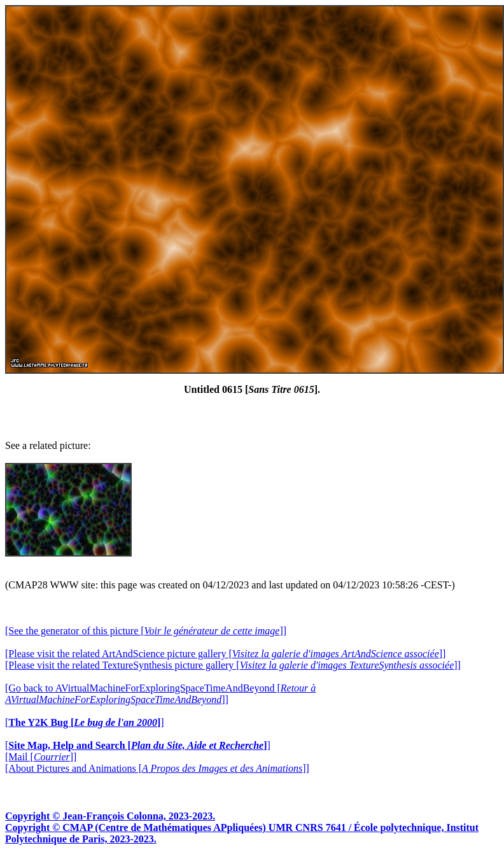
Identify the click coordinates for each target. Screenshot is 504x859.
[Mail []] (41, 757)
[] (85, 722)
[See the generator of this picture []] (146, 631)
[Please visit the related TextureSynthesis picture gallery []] (233, 665)
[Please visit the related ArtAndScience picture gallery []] (225, 654)
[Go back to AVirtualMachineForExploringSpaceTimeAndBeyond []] (160, 694)
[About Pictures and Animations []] (157, 768)
